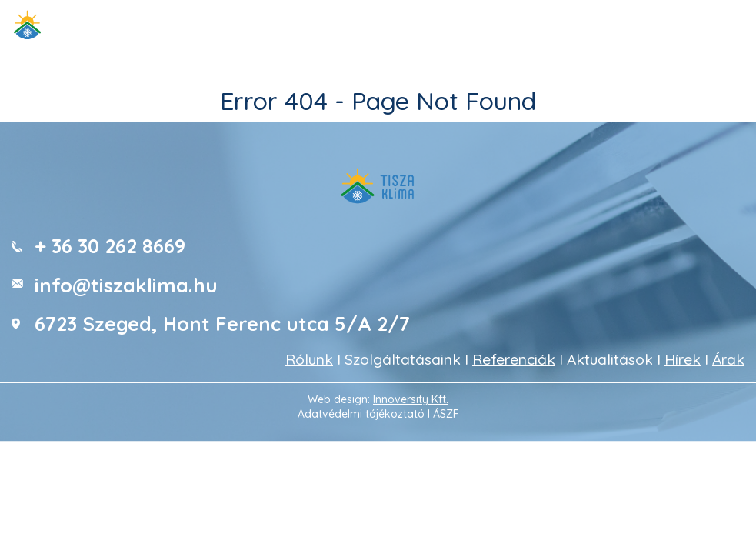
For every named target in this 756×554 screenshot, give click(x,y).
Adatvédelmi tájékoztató (361, 414)
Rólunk (309, 359)
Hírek (683, 359)
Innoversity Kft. (411, 399)
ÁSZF (446, 414)
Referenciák (514, 359)
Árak (728, 359)
